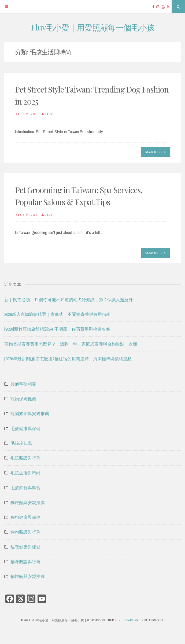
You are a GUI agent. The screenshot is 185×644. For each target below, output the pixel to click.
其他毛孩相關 (23, 384)
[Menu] (7, 7)
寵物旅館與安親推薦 (30, 413)
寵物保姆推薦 (23, 399)
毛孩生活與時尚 (25, 473)
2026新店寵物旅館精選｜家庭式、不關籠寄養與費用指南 (57, 314)
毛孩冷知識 (21, 443)
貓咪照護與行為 (25, 562)
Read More (156, 152)
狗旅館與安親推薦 (28, 503)
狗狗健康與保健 (25, 517)
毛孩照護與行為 (25, 458)
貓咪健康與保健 (25, 547)
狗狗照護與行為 (25, 532)
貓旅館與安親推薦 (28, 576)
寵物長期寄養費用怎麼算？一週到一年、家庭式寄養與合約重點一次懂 (71, 344)
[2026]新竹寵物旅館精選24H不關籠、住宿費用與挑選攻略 (57, 329)
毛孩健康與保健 (25, 428)
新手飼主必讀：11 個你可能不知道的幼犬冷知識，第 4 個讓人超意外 (69, 300)
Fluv (49, 114)
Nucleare (126, 620)
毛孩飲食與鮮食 (25, 488)
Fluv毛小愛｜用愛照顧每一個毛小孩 (93, 27)
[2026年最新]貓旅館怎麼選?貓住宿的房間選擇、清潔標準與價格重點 (68, 359)
